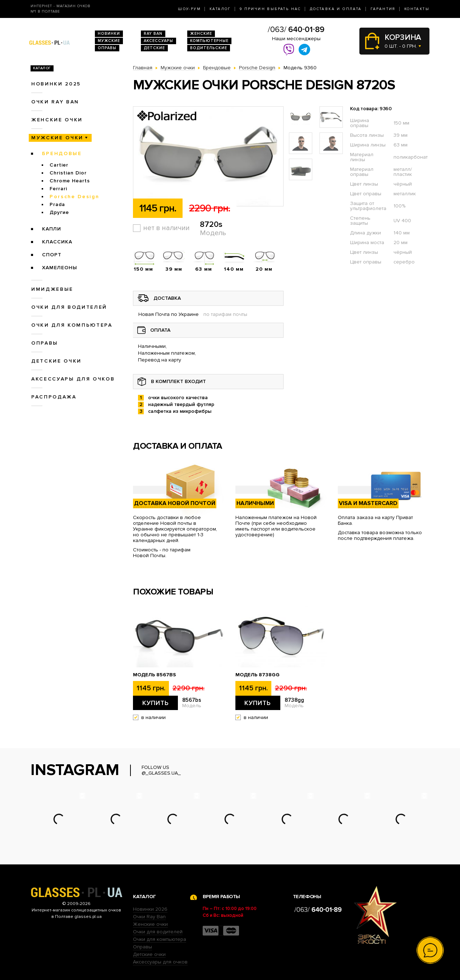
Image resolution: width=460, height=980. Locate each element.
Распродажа (54, 397)
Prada (57, 204)
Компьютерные (209, 41)
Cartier (59, 165)
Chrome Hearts (70, 181)
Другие (59, 212)
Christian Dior (68, 173)
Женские (201, 34)
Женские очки (57, 120)
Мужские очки (57, 138)
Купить (156, 703)
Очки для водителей (69, 307)
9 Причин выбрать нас (270, 9)
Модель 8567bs (155, 675)
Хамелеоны (60, 268)
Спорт (52, 255)
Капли (52, 229)
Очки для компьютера (72, 325)
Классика (57, 242)
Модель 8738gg (257, 675)
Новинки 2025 (56, 84)
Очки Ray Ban (149, 917)
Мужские (109, 41)
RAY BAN (153, 34)
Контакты (417, 9)
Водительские (209, 48)
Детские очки (56, 361)
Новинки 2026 (150, 909)
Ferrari (58, 189)
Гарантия (383, 9)
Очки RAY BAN (55, 102)
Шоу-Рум (189, 9)
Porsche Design (74, 197)
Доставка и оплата (336, 9)
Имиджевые (52, 289)
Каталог (220, 9)
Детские (154, 48)
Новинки (109, 34)
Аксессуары (158, 41)
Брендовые (62, 153)
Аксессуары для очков (73, 379)
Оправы (107, 48)
